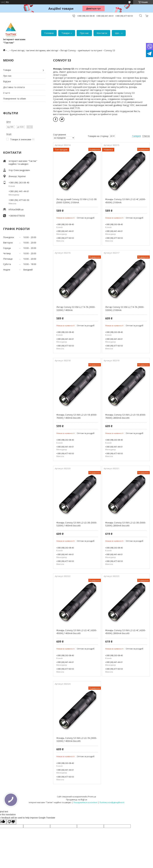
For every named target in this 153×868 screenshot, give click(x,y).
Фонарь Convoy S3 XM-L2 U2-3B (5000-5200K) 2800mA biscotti (126, 524)
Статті (7, 93)
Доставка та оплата (14, 87)
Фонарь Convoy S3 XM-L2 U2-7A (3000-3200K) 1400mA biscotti (77, 740)
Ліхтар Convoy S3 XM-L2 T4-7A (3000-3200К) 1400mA (76, 309)
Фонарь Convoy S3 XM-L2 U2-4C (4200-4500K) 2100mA (126, 201)
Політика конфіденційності (112, 802)
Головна (49, 33)
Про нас (84, 33)
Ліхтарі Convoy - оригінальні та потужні (81, 50)
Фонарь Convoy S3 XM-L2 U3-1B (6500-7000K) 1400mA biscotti (77, 416)
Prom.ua (92, 797)
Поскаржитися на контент (85, 802)
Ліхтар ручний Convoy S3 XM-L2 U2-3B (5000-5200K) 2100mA (76, 201)
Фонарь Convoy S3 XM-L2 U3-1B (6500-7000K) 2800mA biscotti (126, 416)
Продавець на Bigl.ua (77, 800)
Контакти (102, 33)
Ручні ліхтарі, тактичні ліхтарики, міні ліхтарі (35, 50)
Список (146, 136)
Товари (65, 33)
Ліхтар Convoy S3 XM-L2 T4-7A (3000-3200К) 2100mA (125, 309)
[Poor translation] (11, 822)
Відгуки (7, 81)
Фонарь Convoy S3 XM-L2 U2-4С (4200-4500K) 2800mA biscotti (126, 632)
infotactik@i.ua (16, 209)
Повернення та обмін (15, 99)
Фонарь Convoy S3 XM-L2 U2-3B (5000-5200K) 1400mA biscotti (77, 524)
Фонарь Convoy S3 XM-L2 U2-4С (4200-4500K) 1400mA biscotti (77, 632)
